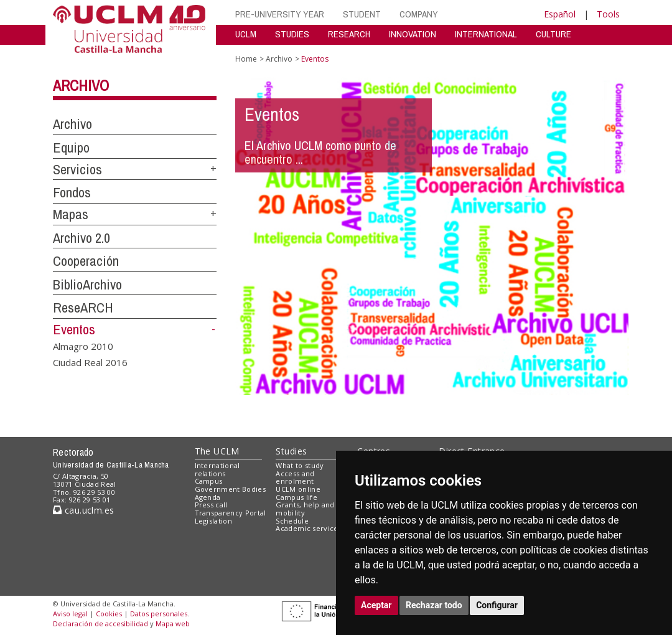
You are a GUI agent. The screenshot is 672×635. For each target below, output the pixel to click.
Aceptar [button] (376, 605)
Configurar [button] (497, 605)
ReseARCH (83, 308)
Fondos (72, 192)
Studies (291, 451)
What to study (300, 465)
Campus (209, 481)
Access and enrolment (295, 477)
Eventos (74, 329)
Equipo (71, 148)
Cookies (109, 614)
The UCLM (217, 451)
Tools (608, 14)
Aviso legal (70, 614)
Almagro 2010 (83, 346)
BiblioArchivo (87, 285)
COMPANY (419, 14)
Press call (211, 505)
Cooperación (86, 261)
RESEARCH (349, 34)
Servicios (77, 169)
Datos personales (159, 614)
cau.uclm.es (83, 510)
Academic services (309, 528)
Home (246, 59)
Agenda (208, 497)
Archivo (81, 85)
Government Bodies (231, 489)
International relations (217, 469)
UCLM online (298, 489)
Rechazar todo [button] (434, 605)
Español (560, 14)
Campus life (296, 497)
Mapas (71, 214)
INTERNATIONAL (486, 34)
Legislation (214, 521)
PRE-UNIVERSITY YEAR (280, 14)
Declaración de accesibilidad (100, 623)
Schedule (292, 521)
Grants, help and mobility (305, 509)
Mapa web (173, 623)
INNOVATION (413, 34)
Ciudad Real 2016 (90, 362)
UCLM (246, 34)
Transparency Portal (231, 513)
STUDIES (292, 34)
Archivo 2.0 (82, 238)
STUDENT (362, 14)
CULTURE (553, 34)
